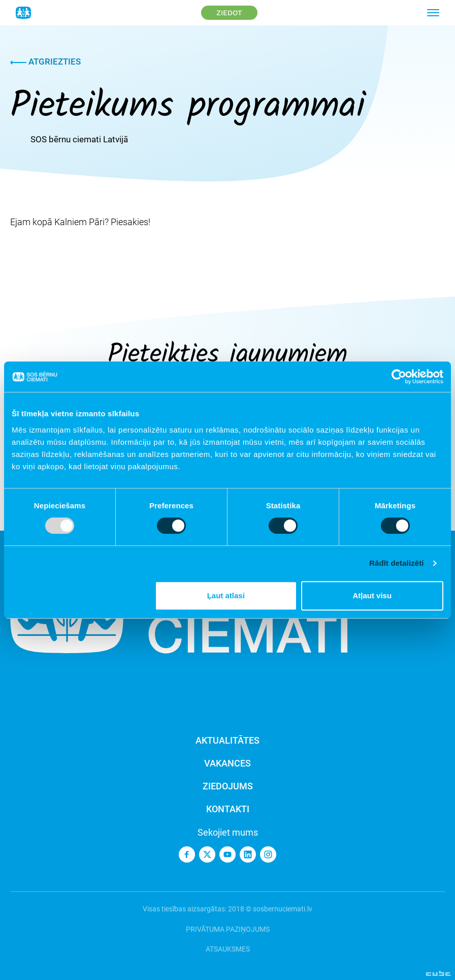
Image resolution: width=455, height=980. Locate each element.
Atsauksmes (228, 949)
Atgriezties (45, 62)
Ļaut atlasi (226, 595)
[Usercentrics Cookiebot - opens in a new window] (399, 377)
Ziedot (229, 13)
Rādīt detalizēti (396, 563)
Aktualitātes (227, 740)
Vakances (227, 763)
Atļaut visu (372, 595)
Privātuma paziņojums (228, 929)
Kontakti (228, 809)
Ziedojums (228, 786)
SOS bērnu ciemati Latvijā (79, 139)
